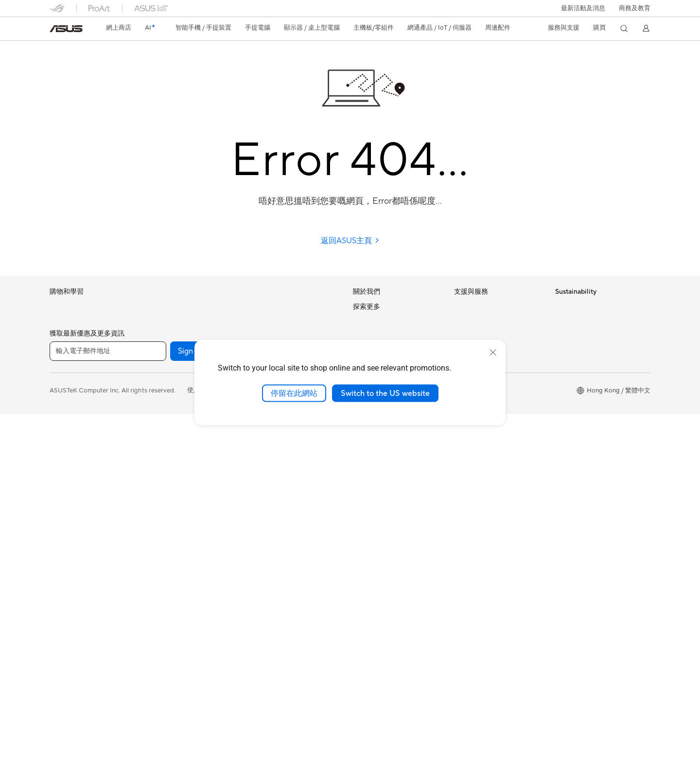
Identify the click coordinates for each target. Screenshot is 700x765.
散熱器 (160, 446)
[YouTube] (276, 702)
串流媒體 (263, 541)
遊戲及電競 (65, 448)
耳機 (257, 447)
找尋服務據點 (473, 322)
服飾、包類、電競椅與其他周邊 (295, 494)
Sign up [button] (191, 702)
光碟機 (160, 493)
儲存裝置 (163, 509)
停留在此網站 (294, 393)
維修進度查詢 (473, 307)
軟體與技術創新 (172, 353)
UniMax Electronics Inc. (387, 438)
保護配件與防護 (272, 463)
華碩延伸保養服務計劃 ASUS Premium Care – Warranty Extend (394, 581)
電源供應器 (166, 462)
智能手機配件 (69, 354)
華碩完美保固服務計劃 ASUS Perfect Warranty (394, 608)
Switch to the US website (385, 393)
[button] (583, 8)
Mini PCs (163, 322)
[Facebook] (245, 702)
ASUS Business (375, 558)
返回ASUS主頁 (350, 241)
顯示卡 (160, 415)
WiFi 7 (159, 540)
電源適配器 (266, 510)
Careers (364, 321)
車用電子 (366, 543)
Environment (573, 321)
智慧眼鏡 (163, 368)
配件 (157, 337)
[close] (493, 352)
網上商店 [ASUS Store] (119, 28)
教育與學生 (65, 432)
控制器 (260, 479)
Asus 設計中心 (373, 527)
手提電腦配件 (69, 463)
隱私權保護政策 (246, 741)
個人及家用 (65, 386)
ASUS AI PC (370, 498)
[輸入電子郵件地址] (108, 702)
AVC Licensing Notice (384, 642)
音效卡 (160, 478)
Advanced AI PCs (378, 512)
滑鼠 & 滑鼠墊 (270, 432)
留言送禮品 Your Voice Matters (397, 627)
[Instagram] (338, 702)
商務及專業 (65, 401)
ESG (561, 306)
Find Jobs (367, 452)
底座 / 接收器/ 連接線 (280, 525)
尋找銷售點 (470, 431)
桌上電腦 (62, 542)
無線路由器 (266, 307)
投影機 (59, 511)
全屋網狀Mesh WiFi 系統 (285, 322)
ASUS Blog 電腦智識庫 (385, 658)
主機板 (160, 400)
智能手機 (62, 323)
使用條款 (200, 741)
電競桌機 (163, 307)
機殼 (157, 431)
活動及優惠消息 (375, 482)
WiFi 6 (159, 554)
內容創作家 (65, 417)
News (361, 336)
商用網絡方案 (269, 338)
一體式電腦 (65, 526)
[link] (66, 29)
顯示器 (59, 495)
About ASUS (371, 306)
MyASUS (467, 446)
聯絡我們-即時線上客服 (487, 338)
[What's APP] (307, 702)
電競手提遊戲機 (72, 338)
